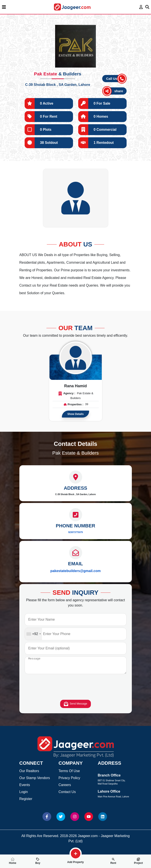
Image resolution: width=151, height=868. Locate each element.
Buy (38, 861)
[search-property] (76, 854)
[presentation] (76, 691)
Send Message (75, 707)
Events (25, 788)
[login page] (141, 7)
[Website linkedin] (103, 820)
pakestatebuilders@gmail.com (75, 571)
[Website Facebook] (47, 820)
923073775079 (75, 532)
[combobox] (33, 634)
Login (24, 795)
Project (138, 861)
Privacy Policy (70, 781)
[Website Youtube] (89, 820)
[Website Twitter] (61, 820)
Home (13, 861)
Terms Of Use (69, 774)
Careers (65, 788)
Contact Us (67, 795)
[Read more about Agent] (76, 358)
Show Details (75, 414)
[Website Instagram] (75, 820)
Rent (113, 861)
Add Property (75, 860)
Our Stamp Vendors (35, 781)
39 (87, 404)
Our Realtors (29, 774)
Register (26, 802)
